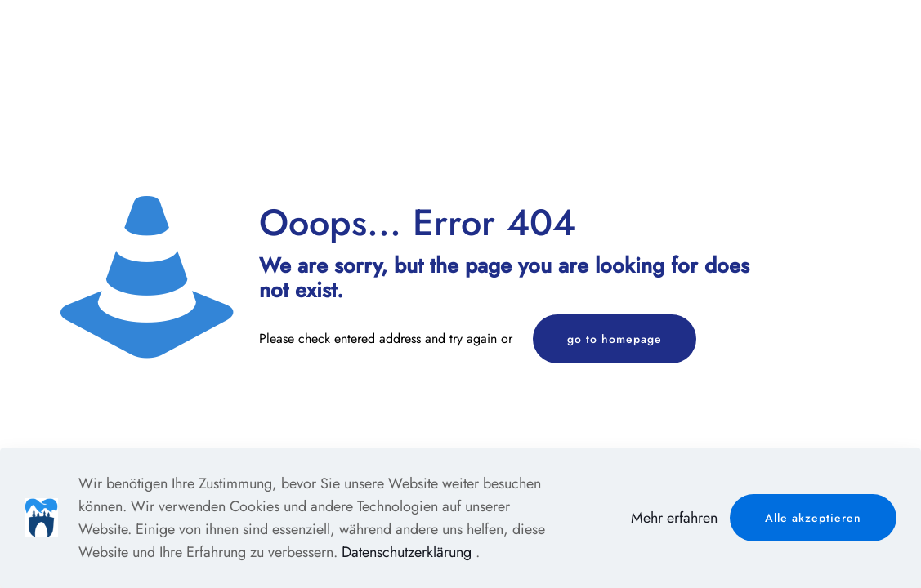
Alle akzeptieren (813, 518)
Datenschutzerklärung (407, 552)
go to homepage (615, 339)
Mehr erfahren (674, 518)
